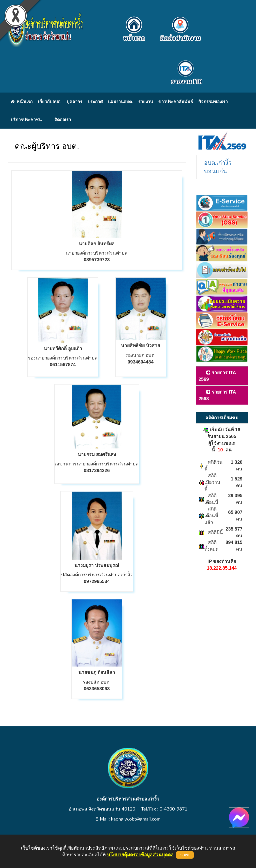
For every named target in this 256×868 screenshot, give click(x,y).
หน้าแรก (22, 102)
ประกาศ (95, 102)
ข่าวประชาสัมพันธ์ (176, 102)
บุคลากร (74, 102)
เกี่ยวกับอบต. (50, 102)
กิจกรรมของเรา (213, 102)
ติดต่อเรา (63, 120)
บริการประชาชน (26, 120)
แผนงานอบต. (120, 102)
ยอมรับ (185, 855)
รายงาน (146, 102)
